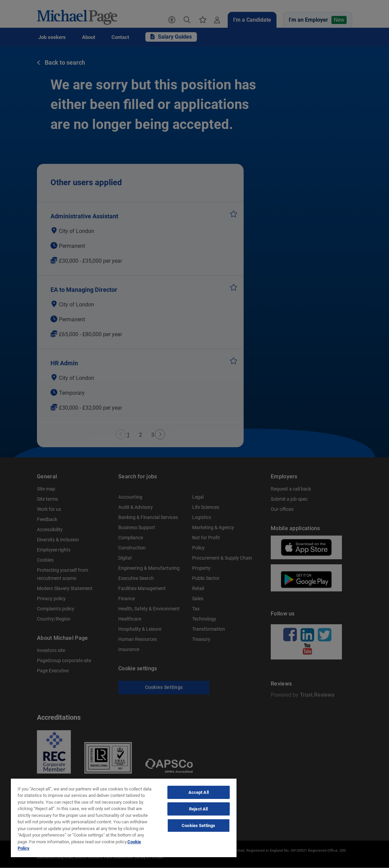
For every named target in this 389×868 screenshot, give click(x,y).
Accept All (199, 792)
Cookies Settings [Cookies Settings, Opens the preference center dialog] (198, 826)
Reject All (198, 809)
